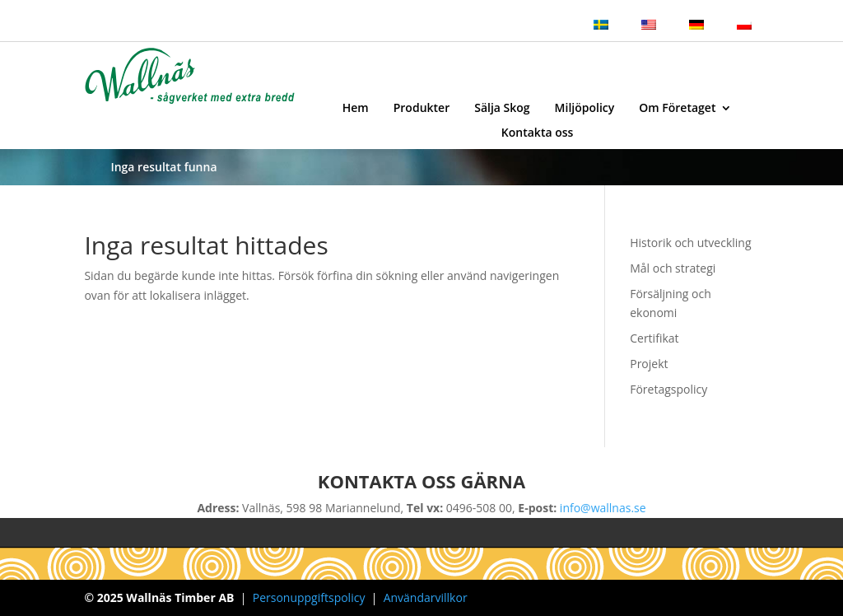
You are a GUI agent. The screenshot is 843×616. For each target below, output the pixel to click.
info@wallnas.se (603, 508)
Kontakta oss (538, 133)
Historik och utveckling (690, 243)
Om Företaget (677, 109)
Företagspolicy (668, 389)
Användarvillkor (426, 597)
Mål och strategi (673, 268)
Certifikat (654, 338)
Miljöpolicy (585, 109)
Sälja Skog (502, 109)
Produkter (421, 109)
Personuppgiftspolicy (309, 597)
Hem (356, 109)
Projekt (649, 364)
